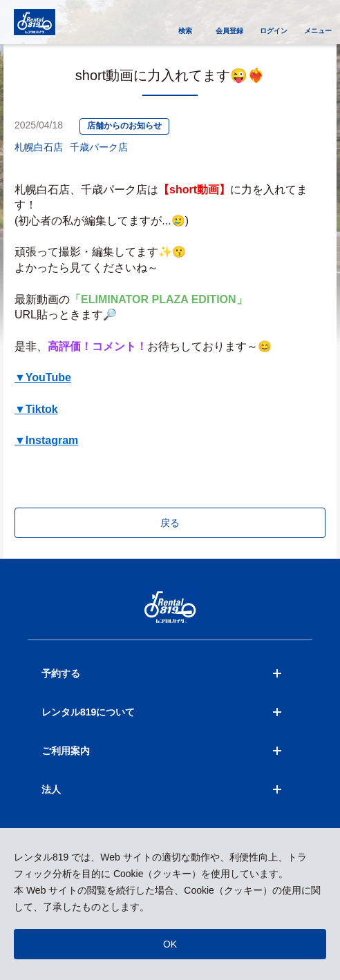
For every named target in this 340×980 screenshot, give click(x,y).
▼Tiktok (36, 409)
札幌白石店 (39, 147)
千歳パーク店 (99, 147)
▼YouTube (43, 377)
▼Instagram (46, 440)
